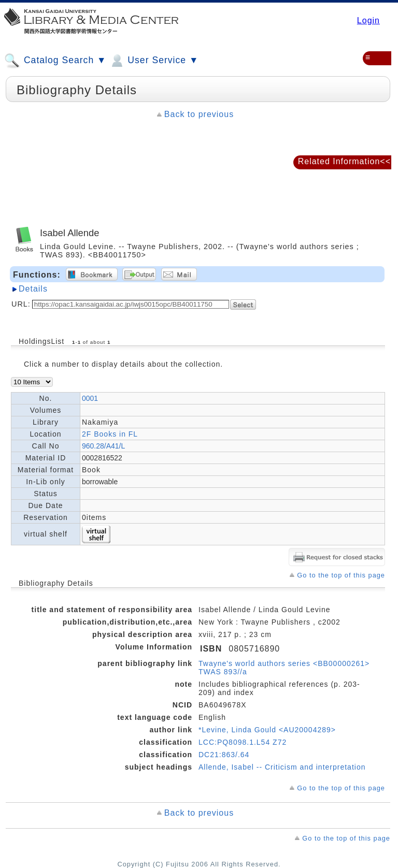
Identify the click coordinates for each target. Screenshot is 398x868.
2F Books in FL (110, 434)
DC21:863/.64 (224, 755)
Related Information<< (344, 161)
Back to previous (199, 114)
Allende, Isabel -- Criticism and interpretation (282, 767)
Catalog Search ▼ (55, 61)
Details (33, 289)
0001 (90, 398)
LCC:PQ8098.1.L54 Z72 (243, 742)
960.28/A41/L (103, 446)
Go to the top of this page (341, 575)
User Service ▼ (154, 61)
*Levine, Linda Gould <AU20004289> (267, 730)
